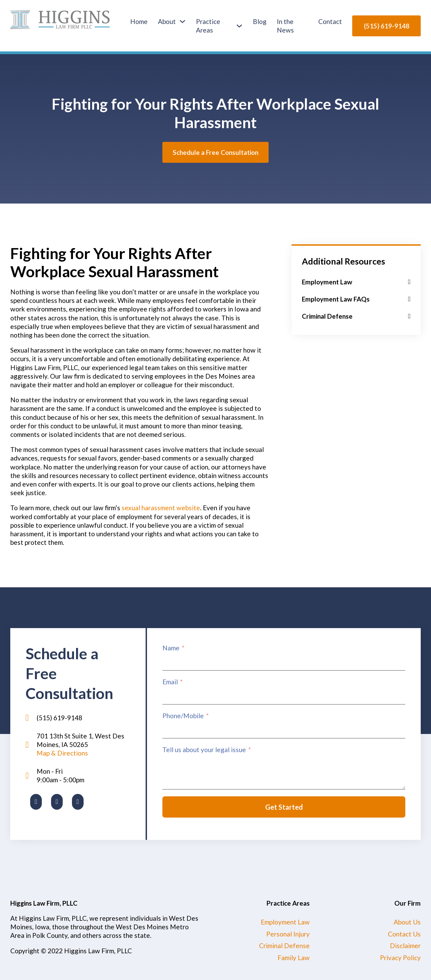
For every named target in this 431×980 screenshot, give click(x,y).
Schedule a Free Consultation (215, 152)
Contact (330, 21)
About (167, 21)
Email (170, 682)
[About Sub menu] (182, 21)
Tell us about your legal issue (204, 750)
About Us (407, 922)
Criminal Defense (284, 946)
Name (171, 648)
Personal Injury (288, 934)
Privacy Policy (400, 958)
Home (139, 21)
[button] (356, 282)
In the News (285, 26)
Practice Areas (208, 26)
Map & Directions (62, 753)
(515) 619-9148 (387, 26)
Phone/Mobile (183, 716)
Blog (260, 21)
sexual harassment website (161, 508)
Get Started (284, 807)
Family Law (294, 958)
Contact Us (404, 934)
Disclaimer (405, 946)
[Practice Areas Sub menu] (239, 26)
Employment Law (285, 922)
